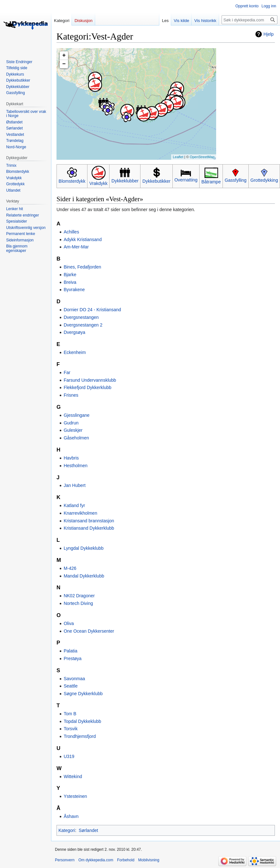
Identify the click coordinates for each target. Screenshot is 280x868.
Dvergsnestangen (81, 317)
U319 (69, 756)
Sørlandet (88, 830)
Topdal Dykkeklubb (82, 721)
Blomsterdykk (72, 181)
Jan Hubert (74, 485)
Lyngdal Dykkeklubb (83, 548)
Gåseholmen (76, 438)
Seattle (71, 686)
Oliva (69, 623)
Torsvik (71, 729)
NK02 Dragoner (79, 596)
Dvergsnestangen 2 (83, 325)
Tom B (70, 714)
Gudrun (71, 423)
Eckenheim (75, 352)
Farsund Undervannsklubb (90, 380)
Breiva (70, 282)
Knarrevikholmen (80, 513)
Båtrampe (211, 182)
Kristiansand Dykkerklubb (89, 528)
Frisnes (71, 395)
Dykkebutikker (156, 181)
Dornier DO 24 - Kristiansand (92, 310)
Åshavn (71, 816)
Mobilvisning (149, 860)
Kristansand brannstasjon (89, 521)
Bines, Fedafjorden (82, 267)
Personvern (65, 860)
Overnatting (186, 180)
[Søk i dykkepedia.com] (250, 20)
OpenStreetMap (202, 157)
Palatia (70, 651)
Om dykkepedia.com (96, 860)
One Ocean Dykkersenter (89, 631)
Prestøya (72, 658)
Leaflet (178, 157)
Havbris (71, 458)
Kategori (67, 830)
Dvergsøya (74, 332)
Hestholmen (76, 466)
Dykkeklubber (125, 181)
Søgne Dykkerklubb (83, 694)
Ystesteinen (75, 796)
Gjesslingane (76, 415)
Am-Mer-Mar (76, 247)
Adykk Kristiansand (83, 239)
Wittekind (73, 776)
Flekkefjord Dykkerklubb (87, 387)
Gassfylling (236, 180)
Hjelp (269, 34)
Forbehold (126, 860)
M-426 (70, 568)
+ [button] (64, 55)
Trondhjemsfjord (80, 736)
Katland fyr (74, 505)
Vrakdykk (98, 183)
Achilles (71, 232)
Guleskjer (73, 430)
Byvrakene (74, 290)
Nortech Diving (78, 603)
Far (67, 372)
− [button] (64, 64)
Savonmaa (74, 679)
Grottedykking (264, 180)
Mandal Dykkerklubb (84, 576)
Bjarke (70, 275)
